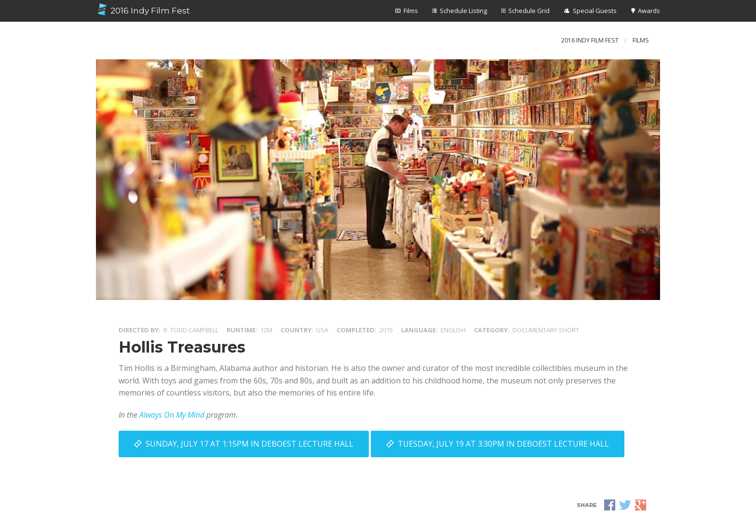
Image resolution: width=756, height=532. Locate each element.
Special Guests (595, 11)
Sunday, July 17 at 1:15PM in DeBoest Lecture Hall (250, 444)
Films (411, 11)
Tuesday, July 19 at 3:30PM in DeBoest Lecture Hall (503, 444)
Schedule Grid (529, 11)
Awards (649, 11)
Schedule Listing (463, 11)
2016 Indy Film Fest (143, 10)
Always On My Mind (172, 415)
